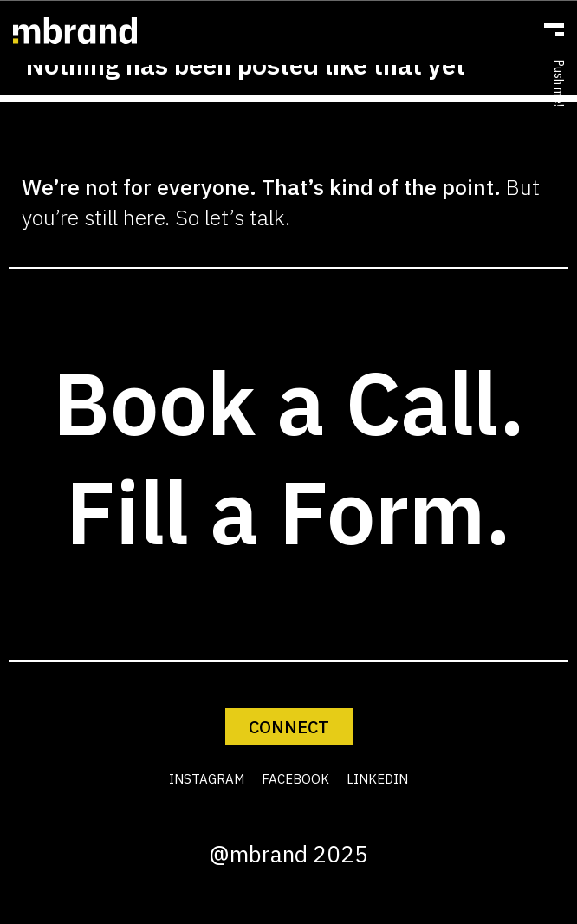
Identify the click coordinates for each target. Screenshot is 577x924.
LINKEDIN (377, 779)
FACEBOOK (295, 779)
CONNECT (289, 727)
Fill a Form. (288, 512)
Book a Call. (289, 403)
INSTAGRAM (207, 779)
